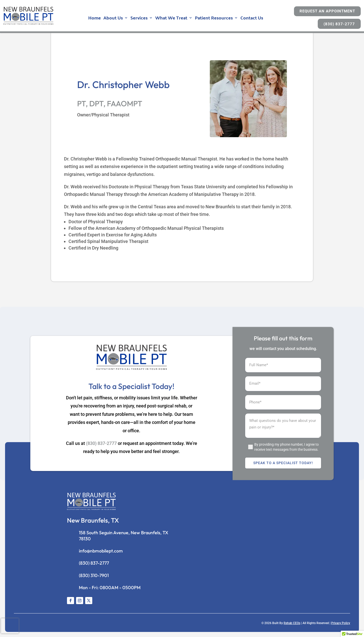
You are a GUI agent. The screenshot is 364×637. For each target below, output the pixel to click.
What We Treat (171, 19)
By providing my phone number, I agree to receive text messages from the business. (287, 447)
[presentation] (10, 626)
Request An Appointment (327, 11)
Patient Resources (214, 19)
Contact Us (252, 19)
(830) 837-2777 (339, 24)
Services (139, 19)
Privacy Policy (341, 623)
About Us (113, 19)
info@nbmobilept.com (101, 551)
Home (95, 19)
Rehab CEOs (292, 623)
